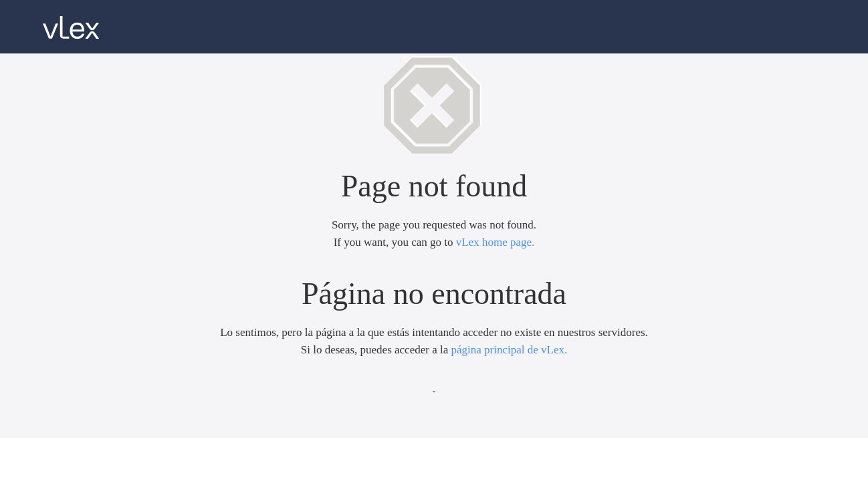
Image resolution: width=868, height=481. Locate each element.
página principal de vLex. (509, 350)
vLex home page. (496, 242)
